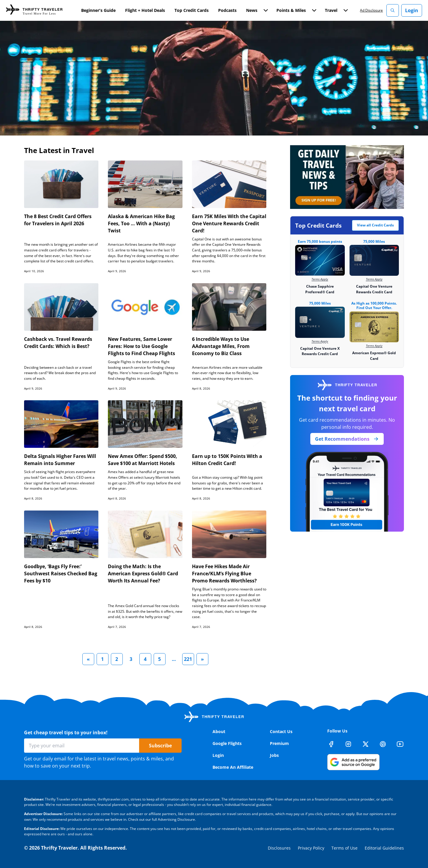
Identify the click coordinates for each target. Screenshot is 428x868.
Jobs (274, 755)
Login (412, 10)
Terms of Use (344, 848)
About (219, 731)
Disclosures (279, 848)
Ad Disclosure (371, 10)
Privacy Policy (311, 848)
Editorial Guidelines (384, 848)
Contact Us (281, 731)
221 (188, 659)
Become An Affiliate (233, 767)
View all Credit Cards (375, 225)
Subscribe (160, 746)
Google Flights (227, 743)
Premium (279, 743)
